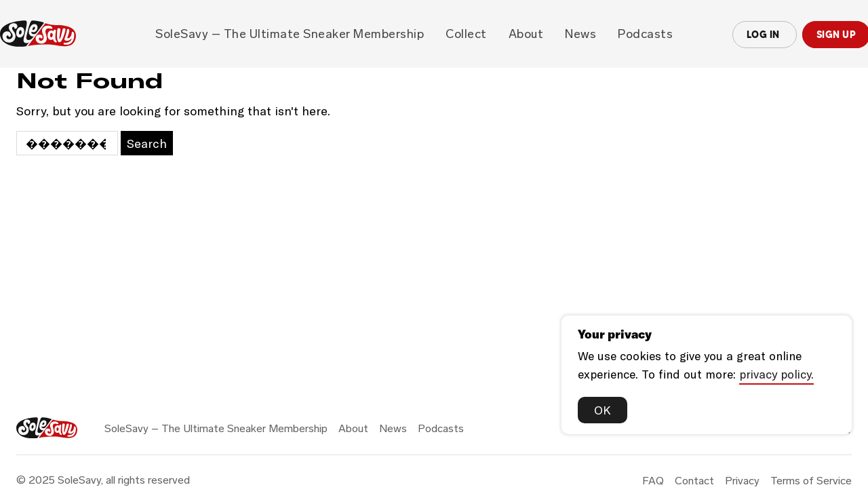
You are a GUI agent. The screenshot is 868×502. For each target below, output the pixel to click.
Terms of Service (811, 481)
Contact (694, 481)
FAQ (653, 481)
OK (603, 410)
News (580, 34)
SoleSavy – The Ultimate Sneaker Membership (290, 34)
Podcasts (645, 34)
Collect (466, 34)
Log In (765, 35)
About (526, 34)
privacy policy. (776, 374)
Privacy (742, 481)
